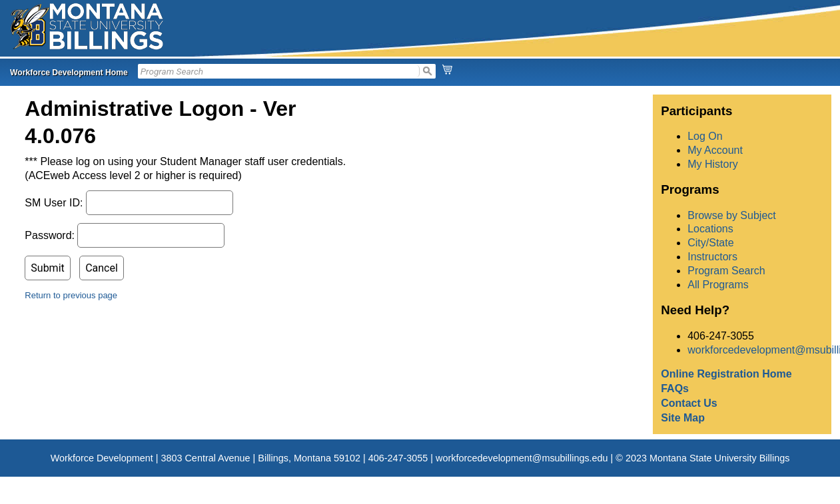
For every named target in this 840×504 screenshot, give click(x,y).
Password (48, 235)
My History (713, 164)
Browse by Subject (732, 215)
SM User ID (52, 203)
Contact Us (689, 403)
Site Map (683, 418)
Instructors (712, 257)
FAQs (675, 388)
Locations (710, 229)
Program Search (726, 271)
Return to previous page (71, 295)
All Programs (718, 285)
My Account (715, 150)
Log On (705, 136)
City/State (710, 243)
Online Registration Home (726, 374)
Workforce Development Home (69, 73)
